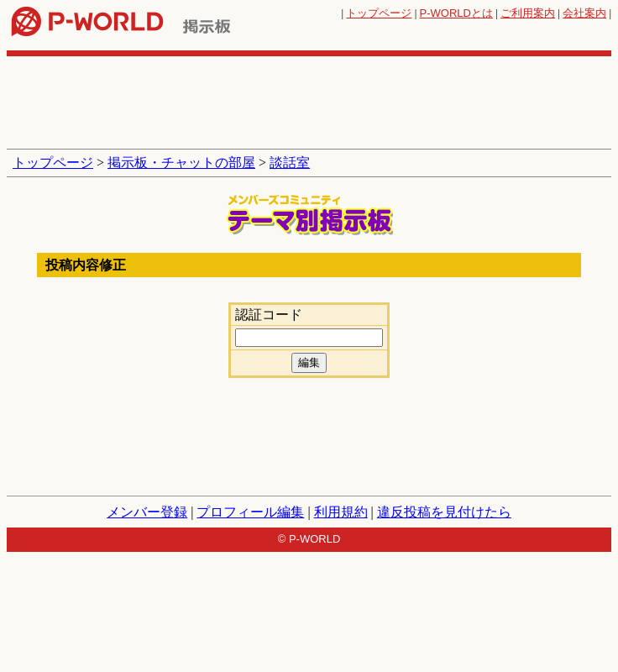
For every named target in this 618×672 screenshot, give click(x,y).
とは (456, 13)
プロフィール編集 (250, 512)
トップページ (379, 13)
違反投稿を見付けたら (444, 512)
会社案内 (584, 13)
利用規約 (341, 512)
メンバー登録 (147, 512)
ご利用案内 (528, 13)
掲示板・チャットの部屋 (181, 163)
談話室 (290, 163)
